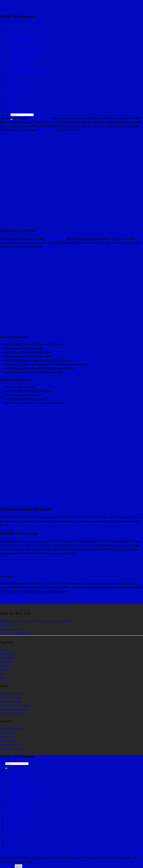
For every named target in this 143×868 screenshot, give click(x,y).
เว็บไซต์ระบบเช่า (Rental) (24, 799)
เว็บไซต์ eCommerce (40, 118)
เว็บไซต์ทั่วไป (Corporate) (25, 795)
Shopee (41, 130)
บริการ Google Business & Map (29, 815)
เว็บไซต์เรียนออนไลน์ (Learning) (27, 783)
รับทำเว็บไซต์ (12, 775)
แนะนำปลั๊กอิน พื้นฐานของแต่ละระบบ (19, 598)
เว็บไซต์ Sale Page (10, 602)
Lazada (51, 130)
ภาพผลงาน (11, 823)
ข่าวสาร (14, 839)
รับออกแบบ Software (22, 803)
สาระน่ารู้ (15, 835)
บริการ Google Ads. (22, 811)
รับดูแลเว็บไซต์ (13, 807)
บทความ (10, 831)
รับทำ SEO (11, 819)
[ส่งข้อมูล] (6, 768)
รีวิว (7, 827)
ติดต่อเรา (10, 843)
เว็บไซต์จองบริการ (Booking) (26, 791)
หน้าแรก (9, 771)
